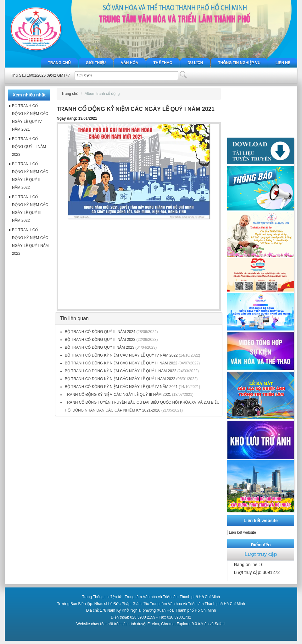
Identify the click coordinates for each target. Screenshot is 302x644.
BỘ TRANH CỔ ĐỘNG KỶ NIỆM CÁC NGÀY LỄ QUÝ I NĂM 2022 (120, 379)
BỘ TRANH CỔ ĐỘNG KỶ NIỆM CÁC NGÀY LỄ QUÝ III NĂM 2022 (121, 363)
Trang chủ (59, 63)
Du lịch (195, 63)
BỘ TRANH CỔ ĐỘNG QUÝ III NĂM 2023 (101, 340)
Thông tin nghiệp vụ (239, 63)
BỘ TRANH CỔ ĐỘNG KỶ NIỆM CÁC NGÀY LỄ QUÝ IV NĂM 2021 (121, 387)
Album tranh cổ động (102, 94)
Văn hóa (129, 63)
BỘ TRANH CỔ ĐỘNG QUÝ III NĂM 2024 (100, 332)
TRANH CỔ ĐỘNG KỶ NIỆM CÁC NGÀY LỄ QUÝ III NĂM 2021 (118, 395)
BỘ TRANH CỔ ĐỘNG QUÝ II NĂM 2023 (100, 347)
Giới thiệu (96, 63)
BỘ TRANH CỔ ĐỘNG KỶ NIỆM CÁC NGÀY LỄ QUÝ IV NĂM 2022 (121, 355)
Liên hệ (283, 63)
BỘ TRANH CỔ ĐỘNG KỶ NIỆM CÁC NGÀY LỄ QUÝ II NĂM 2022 (120, 371)
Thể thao (163, 63)
